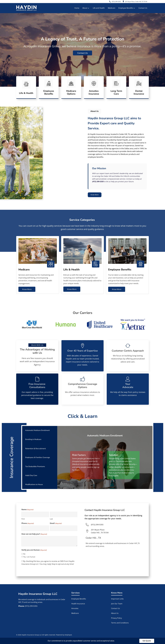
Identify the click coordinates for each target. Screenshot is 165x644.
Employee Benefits (127, 8)
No (24, 554)
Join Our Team (117, 604)
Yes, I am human (29, 557)
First (23, 519)
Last (51, 519)
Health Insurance (78, 604)
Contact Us (143, 8)
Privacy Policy (116, 618)
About (86, 8)
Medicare (112, 8)
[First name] (35, 514)
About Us (115, 613)
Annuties (75, 608)
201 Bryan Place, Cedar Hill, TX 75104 (134, 2)
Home (77, 8)
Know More (96, 195)
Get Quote (147, 641)
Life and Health (99, 8)
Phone (28, 523)
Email (56, 523)
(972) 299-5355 (111, 2)
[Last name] (64, 514)
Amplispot (68, 635)
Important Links (118, 599)
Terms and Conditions (120, 623)
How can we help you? (34, 534)
